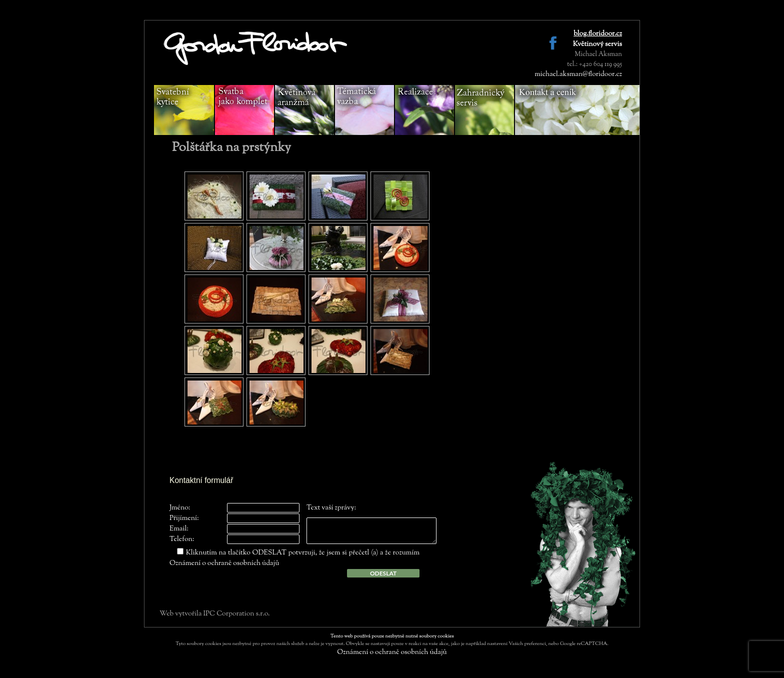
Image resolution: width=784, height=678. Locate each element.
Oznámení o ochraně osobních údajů (224, 563)
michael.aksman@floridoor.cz (578, 74)
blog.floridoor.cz (598, 34)
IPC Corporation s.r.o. (236, 614)
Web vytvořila (181, 614)
